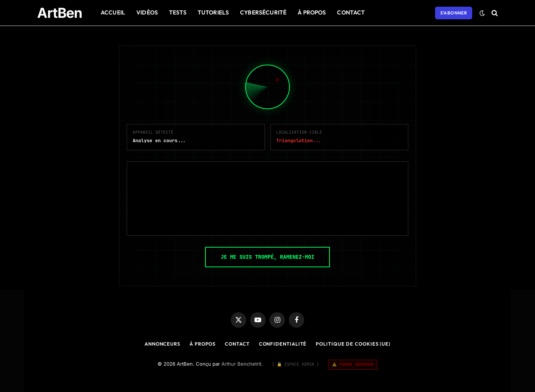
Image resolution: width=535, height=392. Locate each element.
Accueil (113, 12)
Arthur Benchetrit (241, 364)
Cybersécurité (263, 12)
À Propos (312, 12)
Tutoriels (213, 12)
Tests (178, 12)
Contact (351, 12)
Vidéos (147, 12)
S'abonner (454, 13)
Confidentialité (283, 344)
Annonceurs (162, 344)
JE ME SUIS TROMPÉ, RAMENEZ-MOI (267, 257)
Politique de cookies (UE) (353, 344)
